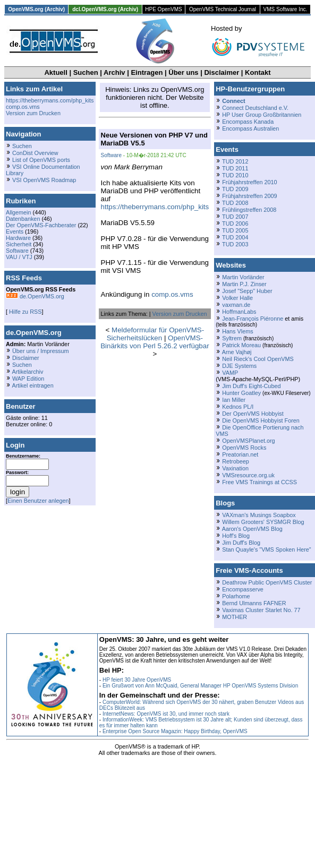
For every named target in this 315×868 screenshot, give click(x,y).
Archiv (114, 72)
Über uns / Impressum (41, 351)
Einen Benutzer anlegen (38, 501)
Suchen (86, 72)
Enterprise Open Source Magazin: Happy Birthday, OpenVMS (175, 731)
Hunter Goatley (241, 393)
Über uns (183, 72)
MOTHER (235, 617)
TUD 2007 (235, 217)
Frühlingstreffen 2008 (249, 210)
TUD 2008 (235, 203)
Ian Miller (234, 400)
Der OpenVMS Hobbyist (253, 414)
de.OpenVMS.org (35, 296)
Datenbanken (23, 219)
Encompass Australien (250, 128)
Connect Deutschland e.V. (255, 108)
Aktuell (56, 72)
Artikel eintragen (32, 385)
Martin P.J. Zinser (244, 284)
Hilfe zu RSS (24, 312)
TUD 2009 (235, 189)
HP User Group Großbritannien (262, 115)
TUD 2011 (235, 168)
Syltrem (232, 338)
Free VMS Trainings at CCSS (259, 482)
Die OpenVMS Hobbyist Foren (261, 420)
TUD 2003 (235, 244)
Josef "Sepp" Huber (247, 291)
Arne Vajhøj (237, 352)
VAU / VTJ (19, 257)
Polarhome (236, 596)
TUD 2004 (235, 237)
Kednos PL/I (238, 407)
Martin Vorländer (243, 277)
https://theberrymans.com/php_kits (50, 100)
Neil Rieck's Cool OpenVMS (258, 359)
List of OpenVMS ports (41, 160)
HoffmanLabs (239, 312)
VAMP (230, 373)
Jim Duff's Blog (241, 543)
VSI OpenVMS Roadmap (44, 180)
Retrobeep (236, 461)
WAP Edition (28, 379)
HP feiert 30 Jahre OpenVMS (137, 680)
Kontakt (258, 72)
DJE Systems (239, 366)
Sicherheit (19, 244)
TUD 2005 (235, 230)
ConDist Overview (35, 153)
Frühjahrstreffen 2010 (249, 182)
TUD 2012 (235, 161)
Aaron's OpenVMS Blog (252, 529)
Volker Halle (237, 298)
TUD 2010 (235, 175)
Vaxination (235, 468)
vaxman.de (236, 305)
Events (15, 231)
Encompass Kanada (248, 122)
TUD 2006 (235, 224)
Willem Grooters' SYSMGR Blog (263, 522)
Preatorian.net (240, 454)
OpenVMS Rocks (244, 448)
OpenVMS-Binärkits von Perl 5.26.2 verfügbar (155, 342)
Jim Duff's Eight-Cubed (251, 386)
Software (17, 251)
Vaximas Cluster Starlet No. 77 (261, 610)
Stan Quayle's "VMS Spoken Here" (266, 549)
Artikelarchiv (27, 372)
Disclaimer (222, 72)
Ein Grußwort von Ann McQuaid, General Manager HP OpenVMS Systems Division (200, 686)
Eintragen (147, 72)
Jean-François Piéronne (253, 319)
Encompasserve (243, 589)
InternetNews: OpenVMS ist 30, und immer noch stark (166, 714)
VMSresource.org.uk (248, 475)
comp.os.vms (23, 107)
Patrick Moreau (241, 345)
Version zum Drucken (33, 113)
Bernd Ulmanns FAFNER (254, 603)
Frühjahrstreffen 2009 (249, 196)
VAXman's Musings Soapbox (259, 515)
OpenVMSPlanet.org (248, 441)
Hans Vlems (237, 331)
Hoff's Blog (236, 536)
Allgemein (19, 212)
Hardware (18, 238)
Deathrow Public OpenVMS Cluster (267, 582)
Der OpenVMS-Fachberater (41, 225)
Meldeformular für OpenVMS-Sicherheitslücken (155, 334)
